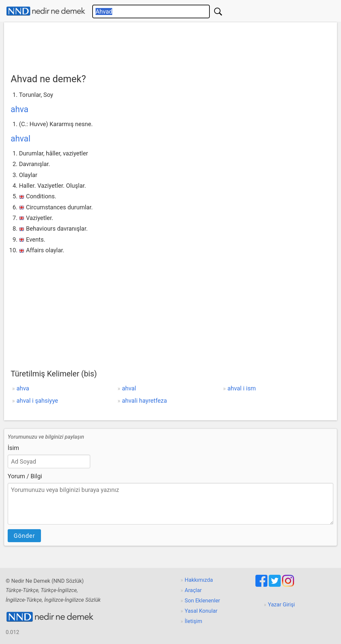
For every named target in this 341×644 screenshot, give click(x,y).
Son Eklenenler (202, 601)
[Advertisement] (170, 46)
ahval (20, 139)
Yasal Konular (201, 611)
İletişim (194, 621)
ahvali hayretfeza (144, 401)
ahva (19, 109)
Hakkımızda (199, 580)
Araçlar (193, 590)
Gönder (24, 536)
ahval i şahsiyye (37, 401)
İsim (13, 448)
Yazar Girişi (282, 605)
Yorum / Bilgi (25, 476)
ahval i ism (242, 388)
